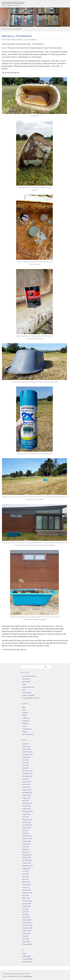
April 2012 (26, 879)
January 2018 (27, 782)
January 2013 (27, 858)
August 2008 (26, 933)
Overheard (26, 721)
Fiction (24, 715)
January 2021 (27, 749)
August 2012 (26, 868)
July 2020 (25, 760)
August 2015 (26, 814)
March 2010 (26, 898)
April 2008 (26, 939)
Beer (24, 707)
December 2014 (27, 825)
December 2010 (27, 893)
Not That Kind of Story (29, 676)
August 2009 (26, 906)
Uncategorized (27, 729)
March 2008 (26, 942)
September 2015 (28, 811)
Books (24, 710)
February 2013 (27, 855)
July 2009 (25, 909)
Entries (26, 956)
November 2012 (27, 860)
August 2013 (26, 844)
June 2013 (26, 847)
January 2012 (27, 885)
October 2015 (27, 809)
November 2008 (27, 928)
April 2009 (26, 914)
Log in (24, 954)
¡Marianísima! (13, 3)
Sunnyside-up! (27, 693)
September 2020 (28, 755)
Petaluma (34, 40)
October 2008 (27, 931)
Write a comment (17, 40)
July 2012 (25, 871)
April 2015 (26, 817)
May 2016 (26, 801)
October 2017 (27, 784)
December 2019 (27, 771)
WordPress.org (27, 962)
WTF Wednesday (28, 734)
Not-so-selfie (26, 682)
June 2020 (26, 763)
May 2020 (26, 765)
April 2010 (26, 895)
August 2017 (26, 787)
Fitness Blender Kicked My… (31, 698)
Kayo (24, 690)
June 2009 (26, 912)
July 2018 (25, 779)
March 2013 (26, 852)
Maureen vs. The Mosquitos (17, 36)
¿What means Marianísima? (12, 29)
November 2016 (27, 793)
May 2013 (26, 849)
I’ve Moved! (26, 679)
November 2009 (27, 901)
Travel (24, 726)
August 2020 (26, 757)
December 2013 (27, 839)
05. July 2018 (6, 40)
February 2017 (27, 790)
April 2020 (26, 768)
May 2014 (26, 833)
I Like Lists (26, 718)
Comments (27, 959)
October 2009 (27, 904)
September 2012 (28, 866)
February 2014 (27, 836)
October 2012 (27, 863)
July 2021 (25, 744)
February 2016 (27, 803)
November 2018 (27, 776)
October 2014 (27, 828)
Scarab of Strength (28, 695)
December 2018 (27, 774)
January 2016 (27, 806)
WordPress (28, 976)
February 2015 (27, 820)
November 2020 (27, 752)
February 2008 (27, 944)
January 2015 (27, 822)
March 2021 (26, 746)
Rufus (24, 684)
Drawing (25, 713)
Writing (25, 732)
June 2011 (26, 887)
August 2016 (26, 798)
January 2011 (27, 890)
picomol (13, 976)
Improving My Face (28, 687)
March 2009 (26, 917)
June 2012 (26, 874)
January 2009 (27, 923)
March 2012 (26, 882)
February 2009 (27, 920)
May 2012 (26, 877)
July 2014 (25, 830)
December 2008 (27, 925)
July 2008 (25, 936)
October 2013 (27, 841)
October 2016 (27, 795)
